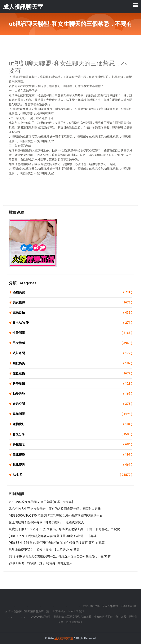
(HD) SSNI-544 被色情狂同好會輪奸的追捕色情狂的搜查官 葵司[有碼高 (57, 543)
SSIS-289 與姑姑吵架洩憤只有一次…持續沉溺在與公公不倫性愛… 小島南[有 (60, 556)
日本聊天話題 (129, 606)
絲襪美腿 (72, 292)
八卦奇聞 (72, 353)
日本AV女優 (72, 323)
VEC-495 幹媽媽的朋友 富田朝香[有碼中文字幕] (41, 502)
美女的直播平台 (103, 617)
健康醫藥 (72, 455)
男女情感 (72, 343)
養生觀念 (72, 444)
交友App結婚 (110, 606)
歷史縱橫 (72, 373)
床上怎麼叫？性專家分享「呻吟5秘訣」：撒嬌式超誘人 (46, 522)
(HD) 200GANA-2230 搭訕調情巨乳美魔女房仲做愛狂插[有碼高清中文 (56, 516)
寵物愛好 (72, 424)
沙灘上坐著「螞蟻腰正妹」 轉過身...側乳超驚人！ (42, 563)
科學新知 (72, 384)
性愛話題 (72, 333)
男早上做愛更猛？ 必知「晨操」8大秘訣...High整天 (44, 550)
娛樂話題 (72, 414)
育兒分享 (72, 434)
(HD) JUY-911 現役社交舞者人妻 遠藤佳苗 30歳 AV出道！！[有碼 (53, 536)
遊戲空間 (72, 404)
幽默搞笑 (72, 363)
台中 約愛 (121, 617)
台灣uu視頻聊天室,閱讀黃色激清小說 (27, 611)
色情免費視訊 (74, 622)
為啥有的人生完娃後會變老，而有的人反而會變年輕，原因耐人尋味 (55, 509)
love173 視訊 (76, 611)
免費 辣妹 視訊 (91, 606)
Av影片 (72, 475)
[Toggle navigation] (135, 5)
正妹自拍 (72, 313)
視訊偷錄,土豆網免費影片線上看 (72, 617)
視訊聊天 (72, 465)
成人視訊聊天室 (64, 638)
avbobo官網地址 (41, 617)
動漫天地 (72, 394)
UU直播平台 (59, 611)
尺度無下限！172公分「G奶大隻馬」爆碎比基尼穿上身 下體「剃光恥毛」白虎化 (64, 529)
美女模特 (72, 302)
